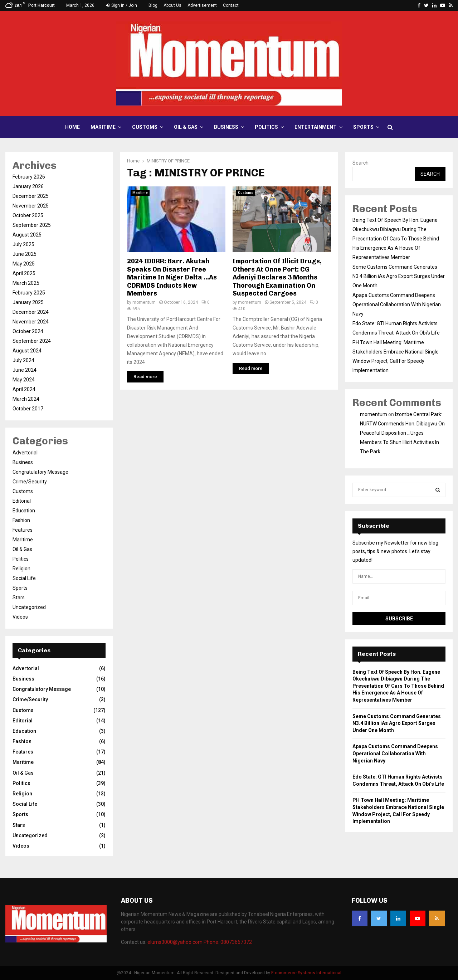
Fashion (21, 520)
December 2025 (31, 196)
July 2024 (23, 360)
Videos (20, 617)
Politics (266, 127)
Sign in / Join (121, 5)
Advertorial (25, 453)
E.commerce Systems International (306, 973)
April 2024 (24, 389)
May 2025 (24, 264)
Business (226, 127)
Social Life (24, 578)
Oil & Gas (186, 127)
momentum (144, 302)
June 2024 (25, 370)
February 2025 (29, 293)
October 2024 (28, 331)
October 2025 (28, 215)
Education (24, 511)
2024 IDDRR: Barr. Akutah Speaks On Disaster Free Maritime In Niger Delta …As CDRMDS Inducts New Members (172, 277)
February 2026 (29, 177)
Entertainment (316, 127)
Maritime (103, 127)
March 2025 (26, 283)
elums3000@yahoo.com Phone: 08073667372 (200, 942)
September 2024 (32, 341)
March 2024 (26, 399)
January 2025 (28, 302)
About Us (172, 5)
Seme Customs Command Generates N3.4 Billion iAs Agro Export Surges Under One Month (399, 276)
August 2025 (27, 235)
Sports (363, 127)
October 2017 (28, 409)
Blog (153, 5)
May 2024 (24, 380)
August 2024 (27, 351)
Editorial (22, 501)
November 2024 (31, 322)
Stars (19, 598)
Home (72, 127)
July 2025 (23, 244)
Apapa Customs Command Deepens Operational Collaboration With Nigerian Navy (397, 304)
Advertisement (202, 5)
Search (360, 163)
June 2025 (25, 254)
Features (23, 530)
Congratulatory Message (40, 472)
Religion (21, 569)
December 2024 (31, 312)
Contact (231, 5)
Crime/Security (30, 482)
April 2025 (24, 273)
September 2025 (32, 225)
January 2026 (28, 186)
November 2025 (31, 206)
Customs (145, 127)
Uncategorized (29, 607)
